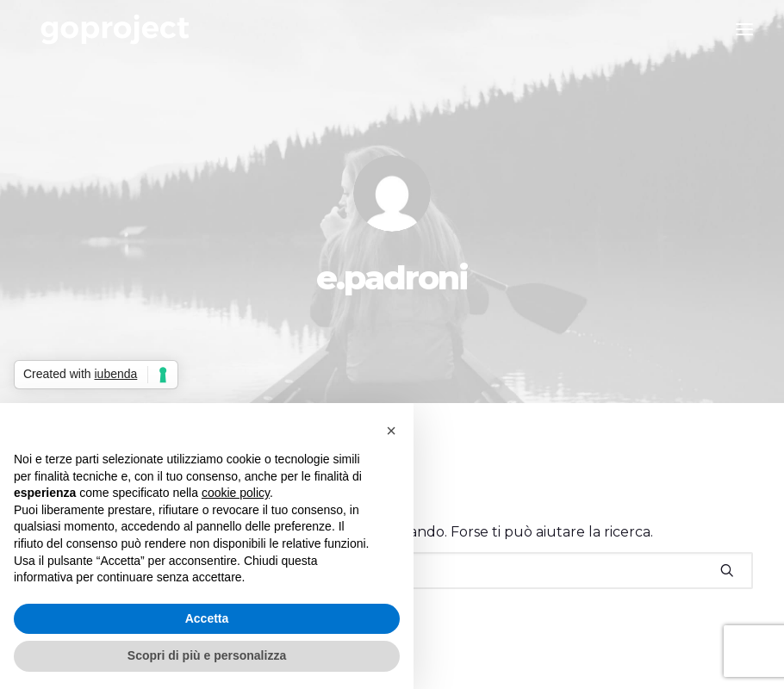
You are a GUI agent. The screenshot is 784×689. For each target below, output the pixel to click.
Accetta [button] (207, 618)
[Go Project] (115, 29)
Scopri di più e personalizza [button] (207, 655)
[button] (727, 570)
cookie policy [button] (236, 493)
